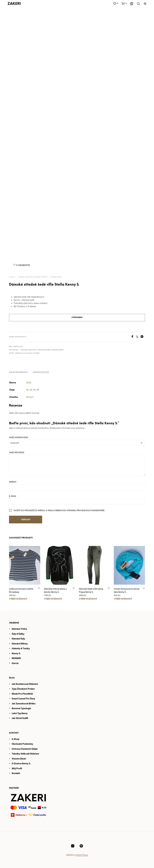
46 (38, 390)
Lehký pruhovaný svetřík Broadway (21, 590)
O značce (17, 763)
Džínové (19, 353)
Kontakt (16, 773)
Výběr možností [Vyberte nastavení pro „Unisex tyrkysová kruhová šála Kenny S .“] (123, 599)
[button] (115, 3)
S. (30, 763)
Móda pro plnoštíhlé (22, 694)
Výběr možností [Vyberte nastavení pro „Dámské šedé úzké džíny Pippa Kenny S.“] (88, 599)
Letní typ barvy (20, 713)
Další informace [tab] (18, 372)
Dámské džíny (56, 277)
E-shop (16, 739)
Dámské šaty (18, 639)
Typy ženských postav (23, 689)
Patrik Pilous (82, 855)
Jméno (13, 482)
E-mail (13, 496)
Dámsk (15, 644)
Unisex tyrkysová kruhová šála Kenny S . (127, 590)
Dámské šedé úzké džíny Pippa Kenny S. (91, 590)
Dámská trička (19, 629)
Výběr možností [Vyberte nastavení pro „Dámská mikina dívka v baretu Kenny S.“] (53, 599)
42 (31, 390)
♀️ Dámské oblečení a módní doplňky (32, 277)
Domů (11, 277)
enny (26, 763)
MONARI (16, 658)
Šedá (29, 383)
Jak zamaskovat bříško (24, 703)
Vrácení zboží (19, 759)
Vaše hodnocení (19, 438)
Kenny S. (30, 397)
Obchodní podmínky (22, 744)
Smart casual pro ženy (23, 698)
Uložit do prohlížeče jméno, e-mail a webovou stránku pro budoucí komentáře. (59, 511)
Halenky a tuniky (21, 648)
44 (34, 390)
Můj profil (17, 768)
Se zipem (36, 353)
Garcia (15, 663)
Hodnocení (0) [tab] (41, 372)
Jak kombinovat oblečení (25, 684)
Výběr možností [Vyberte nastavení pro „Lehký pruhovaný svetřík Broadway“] (18, 599)
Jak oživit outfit (20, 718)
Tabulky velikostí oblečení (25, 754)
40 (27, 390)
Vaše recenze (17, 453)
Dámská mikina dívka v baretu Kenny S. (55, 590)
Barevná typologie (21, 708)
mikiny (24, 644)
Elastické (27, 353)
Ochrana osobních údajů (25, 749)
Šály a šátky (18, 634)
